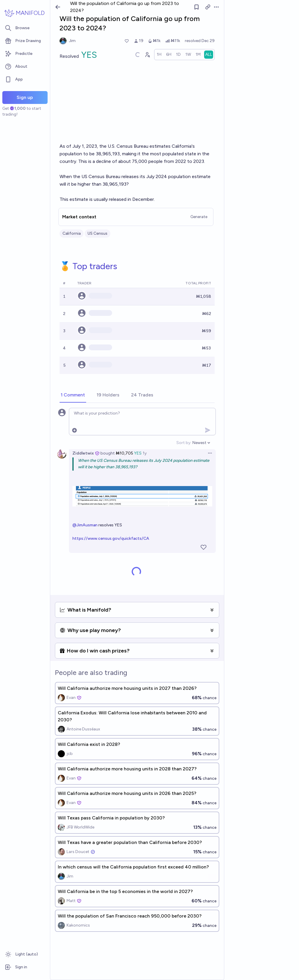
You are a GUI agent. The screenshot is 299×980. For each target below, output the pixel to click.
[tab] (73, 395)
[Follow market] (197, 7)
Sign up (25, 97)
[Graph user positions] (147, 55)
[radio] (159, 55)
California (72, 233)
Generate (199, 217)
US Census (98, 233)
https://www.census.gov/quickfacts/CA (111, 538)
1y (145, 453)
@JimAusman (85, 525)
